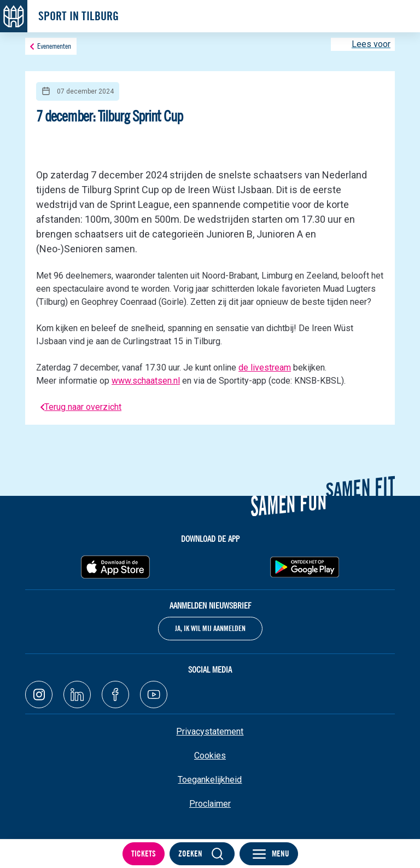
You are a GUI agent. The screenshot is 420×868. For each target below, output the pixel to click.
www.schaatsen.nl (146, 381)
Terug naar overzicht (83, 407)
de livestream (265, 368)
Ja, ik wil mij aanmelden (210, 628)
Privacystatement (210, 731)
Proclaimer (210, 804)
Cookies (210, 756)
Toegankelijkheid (210, 780)
